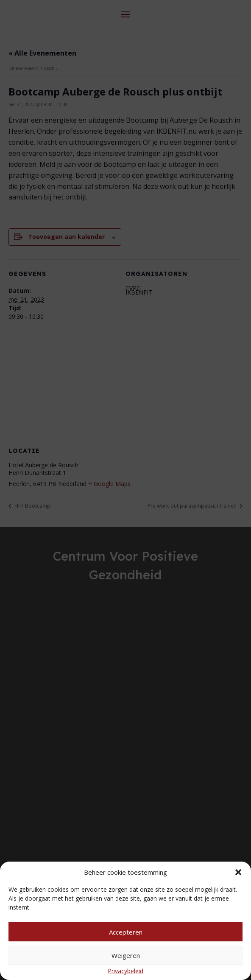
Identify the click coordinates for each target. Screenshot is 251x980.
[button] (238, 872)
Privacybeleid (126, 971)
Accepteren (126, 932)
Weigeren (126, 955)
